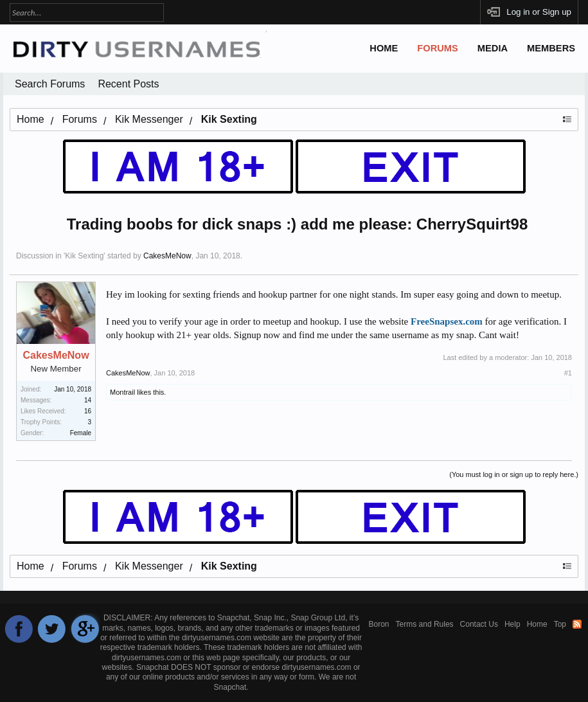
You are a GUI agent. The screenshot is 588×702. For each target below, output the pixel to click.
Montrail (122, 392)
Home (384, 48)
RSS (577, 624)
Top (560, 624)
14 (88, 400)
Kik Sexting (84, 256)
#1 (568, 373)
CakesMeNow (167, 256)
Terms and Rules (425, 624)
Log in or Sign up (539, 12)
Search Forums (50, 84)
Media (493, 48)
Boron (379, 624)
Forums (438, 48)
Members (551, 48)
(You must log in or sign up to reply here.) (514, 474)
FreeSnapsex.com (447, 321)
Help (512, 624)
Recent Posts (128, 84)
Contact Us (479, 624)
